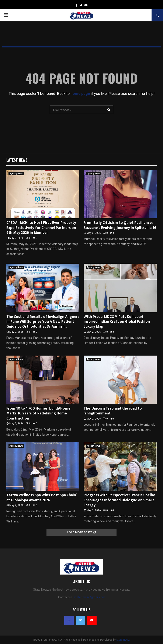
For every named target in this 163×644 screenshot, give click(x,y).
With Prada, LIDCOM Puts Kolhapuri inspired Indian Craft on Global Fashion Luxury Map (117, 322)
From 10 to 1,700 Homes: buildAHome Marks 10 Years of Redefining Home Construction (38, 413)
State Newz (123, 640)
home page (80, 93)
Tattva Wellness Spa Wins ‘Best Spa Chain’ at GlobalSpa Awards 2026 (41, 498)
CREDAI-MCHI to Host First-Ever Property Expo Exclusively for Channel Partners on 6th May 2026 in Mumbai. (41, 228)
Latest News (17, 160)
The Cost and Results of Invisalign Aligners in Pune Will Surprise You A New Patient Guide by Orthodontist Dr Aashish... (43, 322)
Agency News (16, 174)
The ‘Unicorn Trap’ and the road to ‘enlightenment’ (113, 411)
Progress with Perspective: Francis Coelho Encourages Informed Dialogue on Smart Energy (119, 500)
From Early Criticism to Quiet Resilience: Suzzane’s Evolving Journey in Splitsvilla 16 (120, 225)
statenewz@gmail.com (89, 597)
